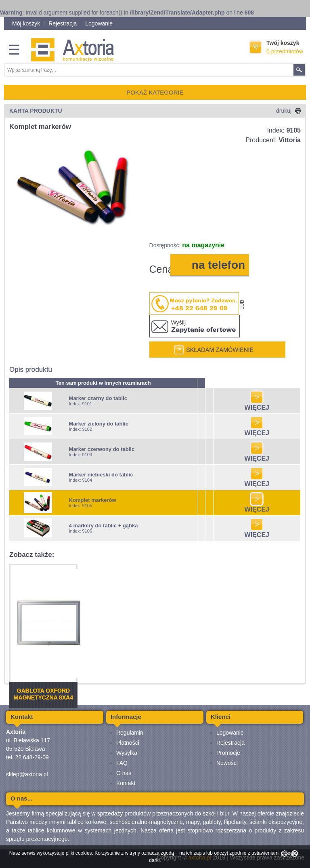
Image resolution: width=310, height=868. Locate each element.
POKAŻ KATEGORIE (155, 92)
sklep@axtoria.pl (27, 774)
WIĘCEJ (257, 405)
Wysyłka (127, 753)
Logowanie (99, 23)
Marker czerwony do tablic (102, 449)
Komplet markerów (93, 500)
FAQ (122, 763)
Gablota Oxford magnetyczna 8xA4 (43, 694)
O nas (124, 773)
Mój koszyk (26, 23)
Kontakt (126, 783)
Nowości (227, 763)
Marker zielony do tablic (99, 424)
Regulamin (130, 733)
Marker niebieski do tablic (101, 475)
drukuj (288, 111)
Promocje (228, 753)
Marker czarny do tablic (98, 398)
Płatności (128, 743)
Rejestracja (63, 23)
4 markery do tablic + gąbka (104, 526)
